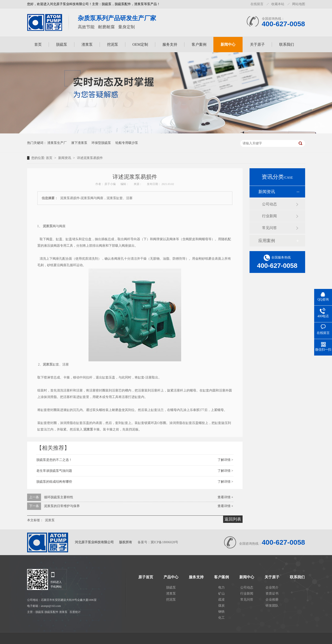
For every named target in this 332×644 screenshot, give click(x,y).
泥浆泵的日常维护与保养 (62, 506)
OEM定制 (140, 44)
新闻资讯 (65, 158)
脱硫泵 (62, 44)
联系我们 (287, 44)
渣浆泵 (87, 44)
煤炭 (221, 606)
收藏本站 (278, 4)
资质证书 (272, 594)
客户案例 (199, 44)
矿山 (221, 594)
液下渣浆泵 (79, 143)
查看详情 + (225, 497)
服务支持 (170, 44)
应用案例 (267, 241)
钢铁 (221, 612)
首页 (38, 44)
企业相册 (272, 600)
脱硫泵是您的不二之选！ (54, 460)
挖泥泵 (113, 44)
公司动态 (269, 204)
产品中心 (171, 577)
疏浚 (221, 600)
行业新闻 (269, 216)
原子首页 (146, 577)
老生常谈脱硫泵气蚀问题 (54, 471)
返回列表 (233, 519)
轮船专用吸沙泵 (127, 143)
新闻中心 (228, 44)
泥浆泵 (50, 520)
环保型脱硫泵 (101, 143)
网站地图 (299, 4)
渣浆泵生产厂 (57, 143)
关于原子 (257, 44)
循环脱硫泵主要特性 (59, 497)
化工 (221, 618)
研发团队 (272, 606)
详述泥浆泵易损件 (90, 158)
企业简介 (272, 587)
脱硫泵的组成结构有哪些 (54, 482)
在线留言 (257, 4)
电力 (221, 587)
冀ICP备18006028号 (164, 542)
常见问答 (269, 228)
